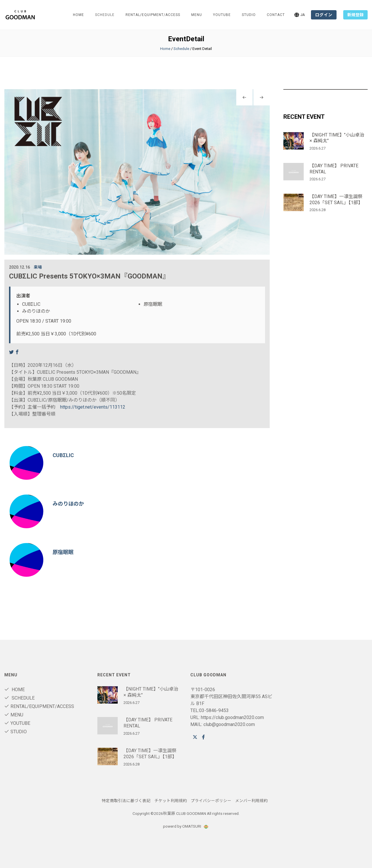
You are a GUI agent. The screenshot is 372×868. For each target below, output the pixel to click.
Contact (276, 15)
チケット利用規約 (171, 801)
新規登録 (355, 15)
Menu (197, 15)
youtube (222, 15)
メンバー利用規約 (251, 801)
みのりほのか (68, 504)
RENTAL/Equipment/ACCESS (153, 15)
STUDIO (249, 15)
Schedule (181, 49)
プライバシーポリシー (211, 801)
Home (78, 15)
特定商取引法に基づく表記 (126, 801)
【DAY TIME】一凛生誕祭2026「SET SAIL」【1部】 (336, 200)
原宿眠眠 (63, 552)
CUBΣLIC (63, 455)
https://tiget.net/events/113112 (93, 407)
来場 (38, 267)
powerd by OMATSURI (186, 826)
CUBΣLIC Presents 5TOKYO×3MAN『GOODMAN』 (89, 276)
